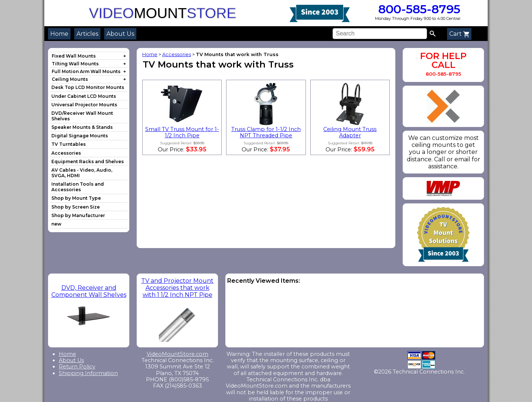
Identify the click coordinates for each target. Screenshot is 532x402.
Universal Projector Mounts (84, 105)
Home (59, 34)
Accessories (66, 153)
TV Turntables (69, 144)
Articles (87, 34)
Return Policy (77, 367)
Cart (459, 34)
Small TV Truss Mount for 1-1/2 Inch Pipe (182, 132)
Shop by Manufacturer (78, 215)
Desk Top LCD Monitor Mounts (88, 87)
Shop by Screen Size (76, 207)
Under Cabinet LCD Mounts (84, 96)
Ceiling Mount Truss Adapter (350, 132)
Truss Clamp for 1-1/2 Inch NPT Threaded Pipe (266, 132)
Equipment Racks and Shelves (88, 162)
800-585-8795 (418, 9)
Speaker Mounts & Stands (82, 127)
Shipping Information (88, 373)
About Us (120, 34)
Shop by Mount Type (76, 198)
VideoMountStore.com (178, 354)
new (56, 224)
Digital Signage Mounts (80, 136)
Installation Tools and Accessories (78, 187)
